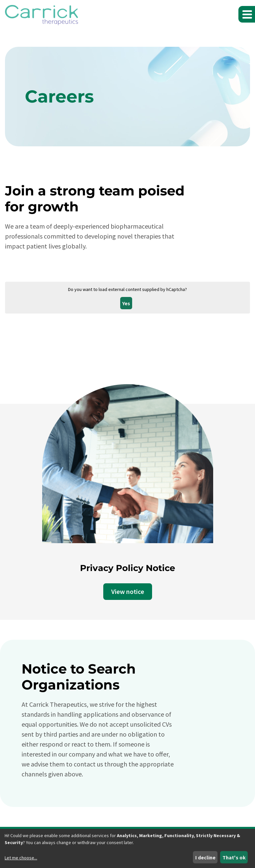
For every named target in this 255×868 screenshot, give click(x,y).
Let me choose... (21, 858)
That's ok (234, 857)
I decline (205, 857)
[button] (247, 14)
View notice (128, 591)
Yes (126, 303)
